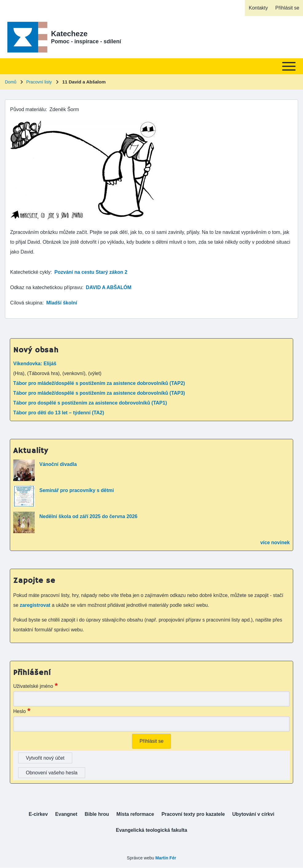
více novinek (275, 542)
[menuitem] (258, 8)
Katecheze (69, 34)
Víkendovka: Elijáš (35, 364)
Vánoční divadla (58, 464)
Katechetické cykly (30, 272)
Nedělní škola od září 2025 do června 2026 (88, 516)
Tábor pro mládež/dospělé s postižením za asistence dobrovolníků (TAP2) (99, 383)
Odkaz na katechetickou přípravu (46, 287)
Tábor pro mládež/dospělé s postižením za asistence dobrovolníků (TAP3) (99, 393)
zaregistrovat (36, 605)
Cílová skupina (26, 303)
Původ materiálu (28, 109)
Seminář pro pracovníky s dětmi (77, 490)
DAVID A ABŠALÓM (108, 287)
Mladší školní (61, 303)
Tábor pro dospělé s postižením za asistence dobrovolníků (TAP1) (90, 403)
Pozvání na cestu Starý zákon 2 (91, 272)
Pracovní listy (39, 82)
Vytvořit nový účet (45, 758)
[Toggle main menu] (151, 66)
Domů (11, 82)
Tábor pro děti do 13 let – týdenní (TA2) (59, 413)
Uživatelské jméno (33, 686)
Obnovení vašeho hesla (52, 773)
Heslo (20, 711)
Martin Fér (166, 858)
